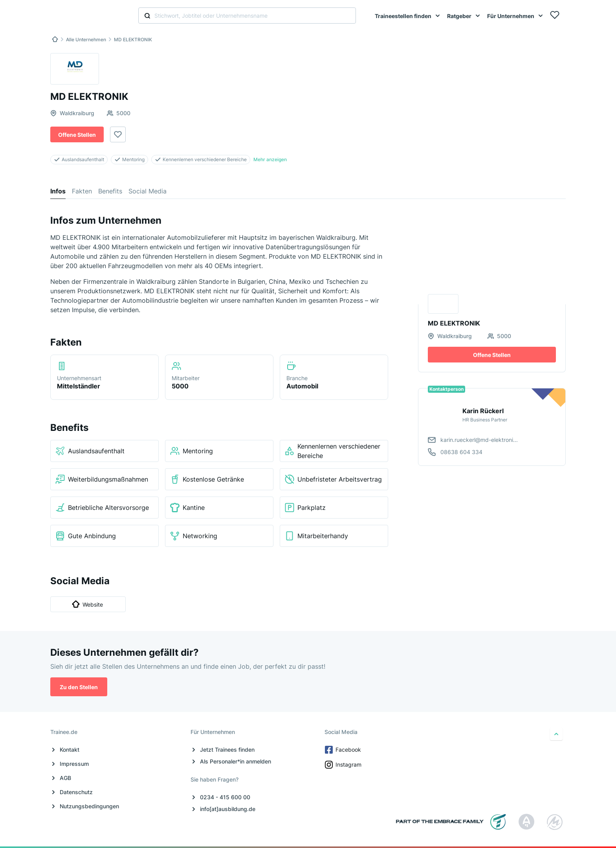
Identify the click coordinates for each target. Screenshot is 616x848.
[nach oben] (556, 734)
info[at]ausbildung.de (228, 809)
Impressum (74, 764)
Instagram (344, 765)
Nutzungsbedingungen (89, 806)
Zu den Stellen (79, 687)
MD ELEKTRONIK (133, 40)
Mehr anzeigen (270, 159)
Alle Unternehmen (86, 40)
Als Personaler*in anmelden (236, 761)
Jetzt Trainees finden (227, 750)
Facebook (344, 750)
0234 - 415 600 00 (225, 797)
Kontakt (70, 750)
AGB (65, 778)
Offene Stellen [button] (77, 135)
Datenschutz (76, 792)
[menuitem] (408, 16)
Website (87, 604)
